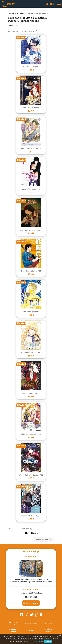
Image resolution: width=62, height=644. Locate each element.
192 (30, 533)
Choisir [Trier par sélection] (13, 26)
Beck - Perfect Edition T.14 (31, 271)
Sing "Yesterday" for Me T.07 (31, 148)
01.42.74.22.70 (31, 597)
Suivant (36, 533)
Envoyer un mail (31, 603)
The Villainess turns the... (31, 353)
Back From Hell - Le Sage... (31, 516)
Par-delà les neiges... (31, 67)
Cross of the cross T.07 (31, 189)
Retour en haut (44, 540)
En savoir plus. (39, 641)
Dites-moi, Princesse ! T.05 (31, 434)
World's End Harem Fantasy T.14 (31, 475)
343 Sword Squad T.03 (31, 312)
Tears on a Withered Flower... (31, 230)
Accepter (48, 641)
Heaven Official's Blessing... (31, 393)
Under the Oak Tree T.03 (31, 108)
